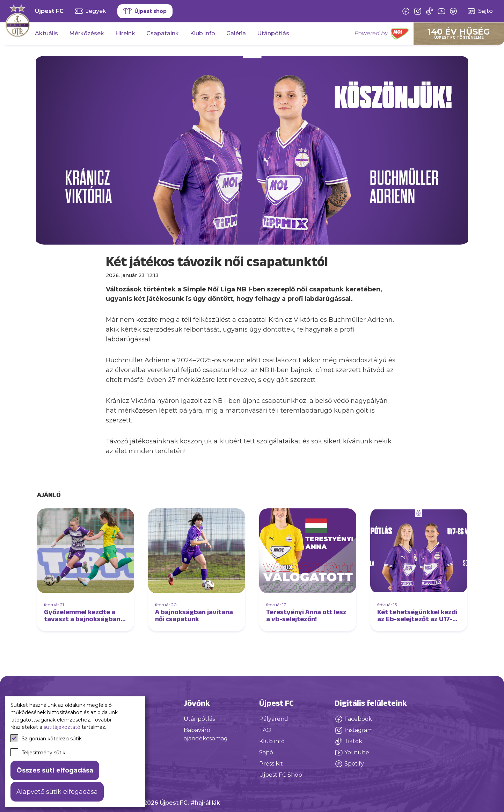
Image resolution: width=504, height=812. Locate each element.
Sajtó (266, 752)
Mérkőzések (87, 33)
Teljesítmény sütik (38, 752)
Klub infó (272, 741)
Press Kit (271, 764)
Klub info (203, 33)
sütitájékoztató (62, 727)
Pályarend (274, 719)
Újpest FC (49, 11)
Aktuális (46, 33)
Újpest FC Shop (281, 775)
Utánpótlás (273, 33)
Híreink (125, 33)
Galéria (236, 33)
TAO (265, 730)
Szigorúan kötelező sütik (46, 738)
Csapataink (163, 33)
